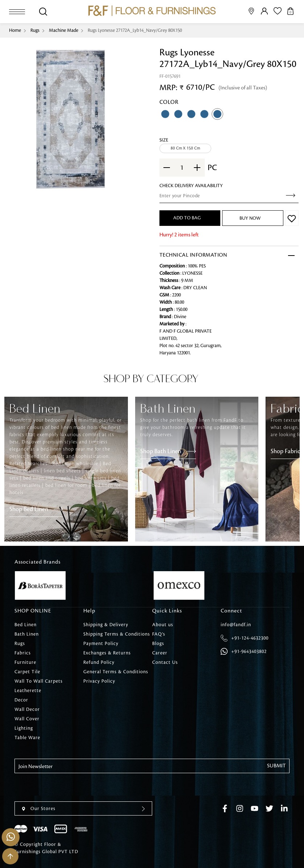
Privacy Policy (99, 681)
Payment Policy (101, 644)
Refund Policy (99, 662)
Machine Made (64, 30)
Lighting (24, 728)
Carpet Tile (27, 672)
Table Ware (27, 738)
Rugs (35, 30)
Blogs (158, 644)
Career (160, 653)
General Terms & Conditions (116, 672)
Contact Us (165, 662)
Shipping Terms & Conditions (117, 634)
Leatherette (28, 691)
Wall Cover (27, 719)
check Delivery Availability (191, 186)
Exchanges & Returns (107, 653)
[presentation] (70, 787)
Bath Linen (27, 634)
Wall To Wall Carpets (39, 681)
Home (15, 30)
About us (163, 625)
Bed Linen (26, 625)
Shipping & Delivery (106, 625)
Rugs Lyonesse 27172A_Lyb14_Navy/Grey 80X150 (135, 30)
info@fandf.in (236, 625)
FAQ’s (159, 634)
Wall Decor (27, 709)
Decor (21, 700)
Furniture (25, 662)
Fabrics (23, 653)
